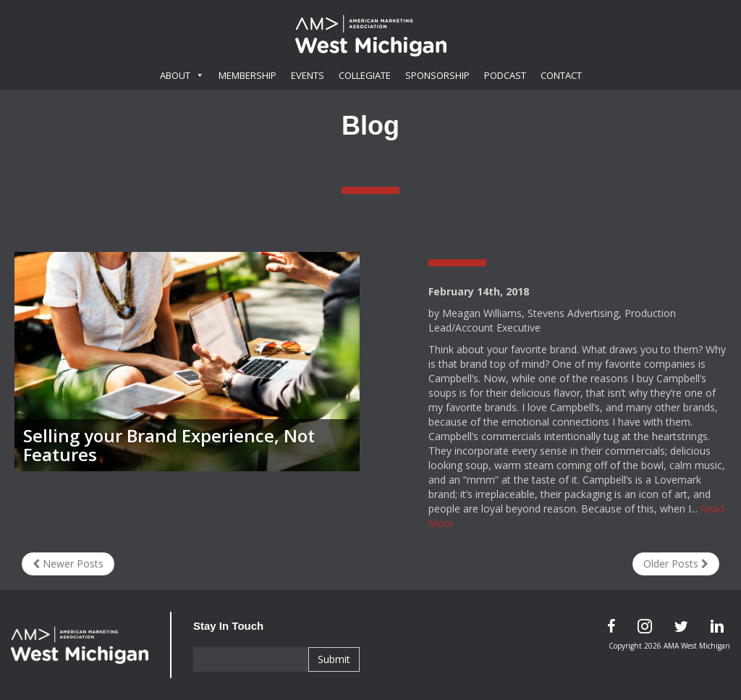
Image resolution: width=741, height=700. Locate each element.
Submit (334, 659)
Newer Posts (68, 564)
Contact (561, 75)
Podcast (505, 75)
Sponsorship (437, 75)
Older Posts (676, 564)
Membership (247, 75)
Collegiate (365, 75)
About (182, 75)
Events (308, 75)
